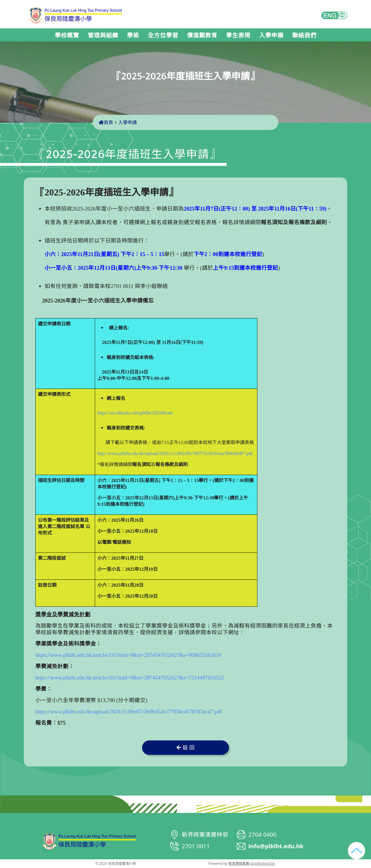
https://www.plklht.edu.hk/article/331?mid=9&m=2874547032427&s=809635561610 (128, 655)
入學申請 (271, 35)
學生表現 (238, 35)
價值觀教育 (202, 35)
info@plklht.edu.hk (276, 846)
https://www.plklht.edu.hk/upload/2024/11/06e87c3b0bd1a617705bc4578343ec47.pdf (129, 712)
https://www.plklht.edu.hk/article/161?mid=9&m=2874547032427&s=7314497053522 (130, 678)
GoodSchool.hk (262, 864)
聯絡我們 (304, 35)
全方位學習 (163, 35)
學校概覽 (67, 35)
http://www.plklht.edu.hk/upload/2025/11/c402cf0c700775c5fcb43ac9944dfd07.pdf (175, 453)
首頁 (106, 122)
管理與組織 (103, 35)
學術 (133, 35)
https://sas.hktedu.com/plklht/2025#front (135, 413)
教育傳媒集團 (239, 864)
